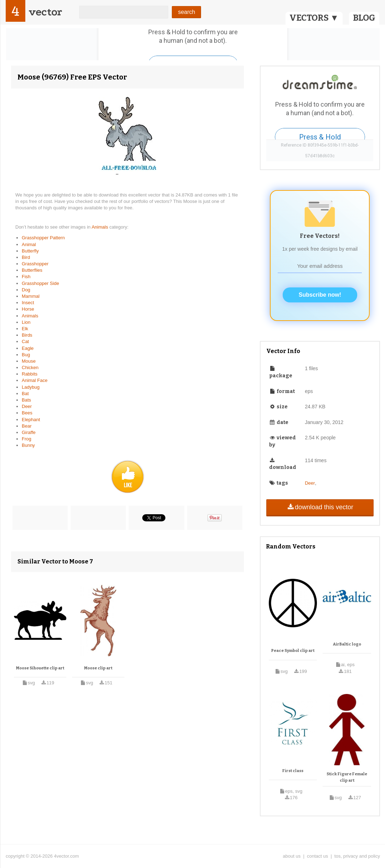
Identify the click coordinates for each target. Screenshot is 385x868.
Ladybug (31, 387)
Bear (27, 426)
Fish (26, 277)
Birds (27, 335)
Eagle (28, 348)
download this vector (320, 507)
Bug (26, 355)
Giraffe (29, 432)
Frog (27, 439)
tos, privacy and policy (357, 856)
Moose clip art (98, 668)
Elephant (31, 420)
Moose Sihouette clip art (40, 668)
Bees (27, 413)
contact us (317, 856)
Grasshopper (35, 264)
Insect (28, 303)
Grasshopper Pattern (43, 238)
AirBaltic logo (347, 644)
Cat (25, 341)
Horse (28, 309)
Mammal (31, 296)
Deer (27, 406)
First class (293, 771)
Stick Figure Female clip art (347, 777)
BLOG (364, 18)
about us (292, 856)
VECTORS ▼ (314, 18)
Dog (26, 290)
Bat (25, 394)
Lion (26, 322)
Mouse (29, 361)
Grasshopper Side (40, 283)
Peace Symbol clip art (293, 651)
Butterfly (30, 251)
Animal (29, 244)
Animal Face (35, 380)
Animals (101, 227)
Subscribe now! (320, 295)
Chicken (30, 367)
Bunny (28, 445)
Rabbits (30, 374)
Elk (25, 329)
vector (45, 12)
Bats (26, 400)
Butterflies (32, 270)
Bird (26, 257)
